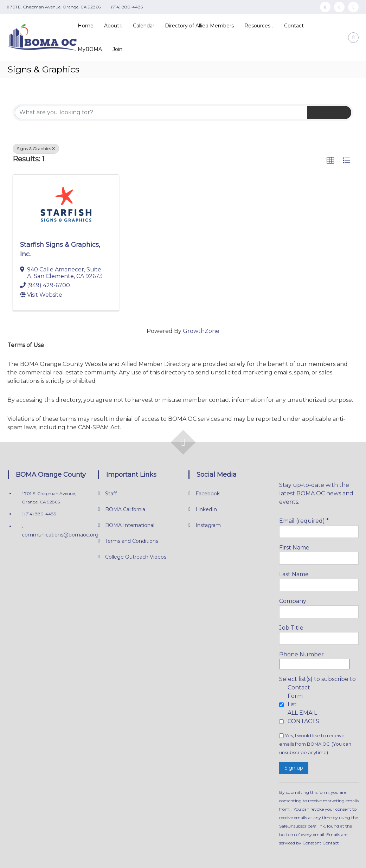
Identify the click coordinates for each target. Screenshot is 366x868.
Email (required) (304, 521)
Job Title (291, 628)
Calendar (144, 26)
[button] (330, 161)
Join (117, 49)
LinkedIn (206, 509)
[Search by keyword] (161, 112)
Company (293, 601)
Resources (257, 26)
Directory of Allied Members (199, 26)
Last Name (294, 574)
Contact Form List (299, 696)
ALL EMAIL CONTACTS (303, 717)
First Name (294, 548)
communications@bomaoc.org (60, 535)
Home (86, 26)
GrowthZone (201, 331)
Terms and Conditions (132, 541)
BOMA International (130, 525)
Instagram (208, 525)
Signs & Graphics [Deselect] (36, 149)
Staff (111, 494)
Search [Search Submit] (329, 112)
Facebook (208, 494)
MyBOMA (90, 49)
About (112, 26)
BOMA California (125, 509)
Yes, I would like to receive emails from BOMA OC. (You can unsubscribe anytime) (315, 744)
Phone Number (301, 654)
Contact (294, 26)
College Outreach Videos (136, 557)
